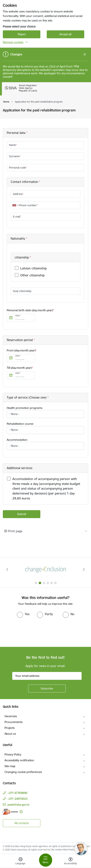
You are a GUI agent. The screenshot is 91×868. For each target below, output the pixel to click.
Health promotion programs (25, 408)
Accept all (65, 34)
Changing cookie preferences (23, 772)
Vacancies (11, 716)
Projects (10, 728)
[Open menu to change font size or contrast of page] (71, 861)
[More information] (21, 812)
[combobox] (15, 205)
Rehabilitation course (20, 424)
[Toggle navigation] (46, 860)
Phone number (28, 205)
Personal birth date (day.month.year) (30, 310)
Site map (10, 766)
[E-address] (10, 812)
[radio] (23, 614)
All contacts (22, 823)
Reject (22, 34)
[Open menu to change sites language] (20, 861)
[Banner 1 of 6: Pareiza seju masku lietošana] (46, 569)
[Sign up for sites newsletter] (47, 689)
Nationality (18, 238)
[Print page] (45, 531)
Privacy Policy (13, 754)
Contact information (25, 182)
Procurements (14, 722)
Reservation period (20, 340)
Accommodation (17, 440)
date (17, 316)
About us (10, 734)
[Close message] (85, 54)
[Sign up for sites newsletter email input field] (47, 676)
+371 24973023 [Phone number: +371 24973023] (18, 799)
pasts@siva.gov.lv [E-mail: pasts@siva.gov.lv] (18, 805)
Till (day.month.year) (19, 368)
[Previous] (7, 569)
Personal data (17, 133)
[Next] (84, 569)
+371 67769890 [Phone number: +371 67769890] (17, 793)
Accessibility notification (19, 760)
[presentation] (31, 632)
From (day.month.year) (21, 350)
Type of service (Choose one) (27, 397)
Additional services (20, 468)
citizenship (22, 257)
